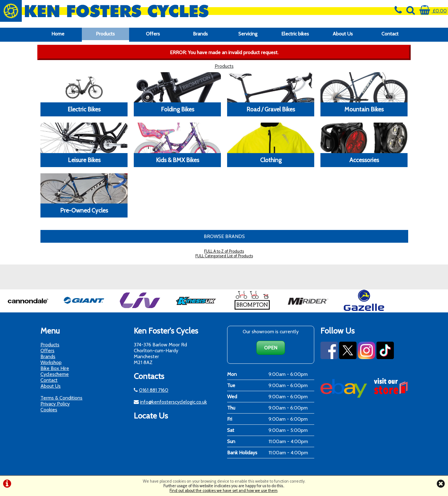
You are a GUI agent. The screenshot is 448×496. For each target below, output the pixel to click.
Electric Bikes (84, 109)
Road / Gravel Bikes (271, 109)
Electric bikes (295, 34)
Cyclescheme (55, 374)
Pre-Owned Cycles (84, 210)
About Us (343, 34)
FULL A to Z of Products (224, 251)
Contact (390, 34)
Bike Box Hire (55, 368)
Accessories (364, 160)
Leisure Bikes (84, 160)
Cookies (49, 410)
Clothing (271, 160)
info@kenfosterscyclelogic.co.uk (173, 402)
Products (105, 34)
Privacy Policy (55, 404)
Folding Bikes (177, 109)
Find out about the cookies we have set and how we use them (224, 491)
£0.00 (433, 11)
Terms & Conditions (61, 398)
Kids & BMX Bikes (177, 160)
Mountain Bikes (364, 109)
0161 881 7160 (154, 390)
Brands (200, 34)
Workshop (51, 362)
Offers (153, 34)
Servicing (248, 34)
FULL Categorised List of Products (224, 256)
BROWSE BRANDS (224, 236)
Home (58, 34)
